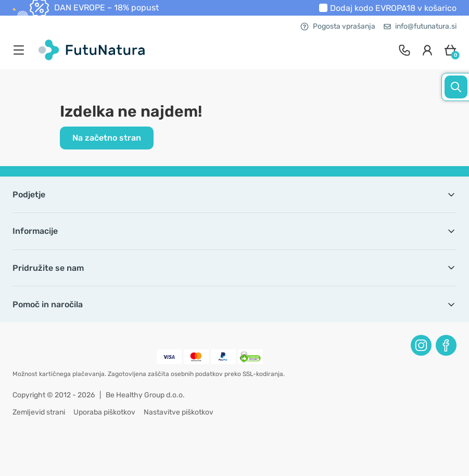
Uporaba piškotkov (104, 412)
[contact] (404, 50)
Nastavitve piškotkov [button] (179, 412)
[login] (427, 50)
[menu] (21, 50)
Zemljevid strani (39, 412)
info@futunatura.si (420, 26)
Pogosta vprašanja (338, 26)
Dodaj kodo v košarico (393, 8)
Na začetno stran (107, 138)
